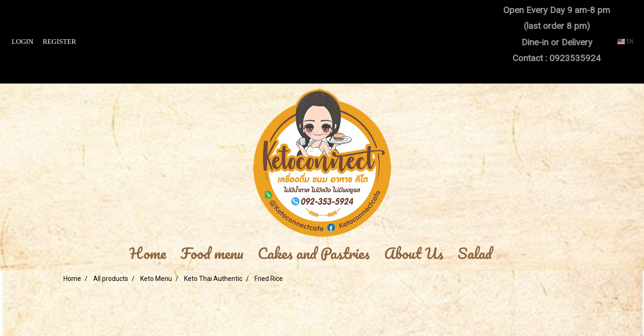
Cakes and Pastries (314, 254)
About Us (414, 254)
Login (23, 42)
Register (60, 42)
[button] (513, 254)
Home (147, 254)
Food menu (212, 254)
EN (625, 42)
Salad (475, 254)
